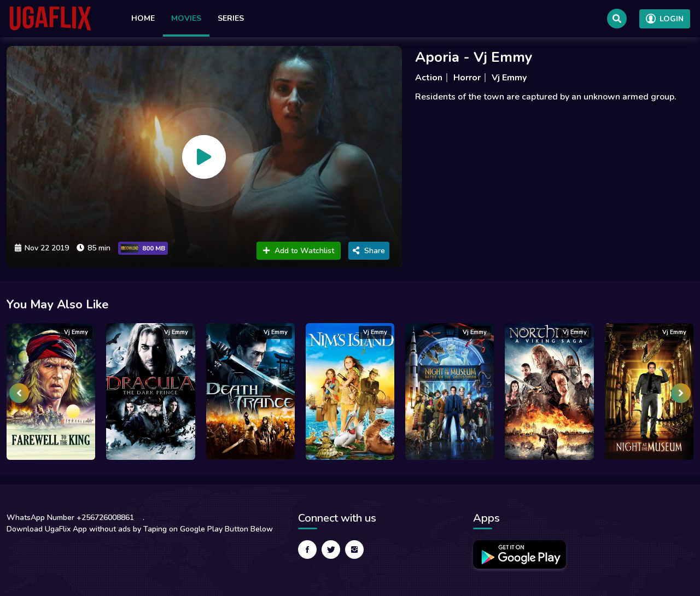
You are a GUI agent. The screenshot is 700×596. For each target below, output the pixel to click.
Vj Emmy (509, 78)
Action (429, 78)
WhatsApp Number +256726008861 (70, 518)
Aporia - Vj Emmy (474, 57)
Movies (186, 18)
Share (369, 251)
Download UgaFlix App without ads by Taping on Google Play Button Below (140, 529)
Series (231, 18)
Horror (467, 78)
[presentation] (19, 393)
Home (143, 18)
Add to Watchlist (299, 251)
